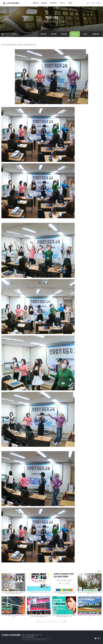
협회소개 (36, 3)
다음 (65, 622)
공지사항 (43, 34)
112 (62, 622)
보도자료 (54, 34)
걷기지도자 (53, 3)
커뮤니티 (62, 3)
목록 (99, 572)
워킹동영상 (96, 34)
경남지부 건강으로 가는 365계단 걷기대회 (39, 592)
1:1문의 (85, 34)
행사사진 (75, 34)
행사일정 (64, 34)
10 (58, 622)
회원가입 (98, 3)
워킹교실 (44, 3)
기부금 (70, 3)
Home (88, 3)
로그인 (93, 3)
